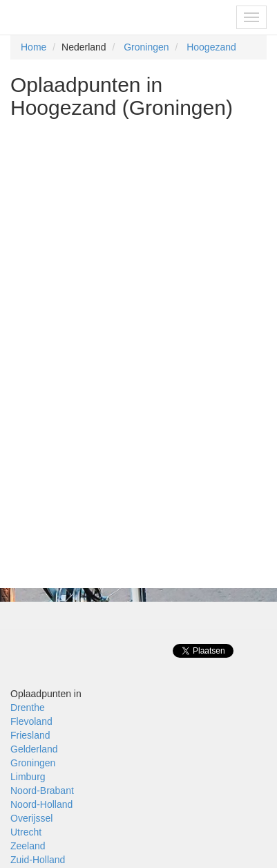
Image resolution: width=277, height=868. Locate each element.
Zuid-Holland (38, 860)
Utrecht (26, 832)
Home (34, 47)
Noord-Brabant (42, 791)
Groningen (146, 47)
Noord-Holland (41, 804)
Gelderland (34, 749)
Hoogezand (211, 47)
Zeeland (28, 846)
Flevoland (31, 721)
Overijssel (31, 818)
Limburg (28, 777)
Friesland (30, 735)
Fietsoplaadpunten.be (70, 17)
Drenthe (28, 708)
